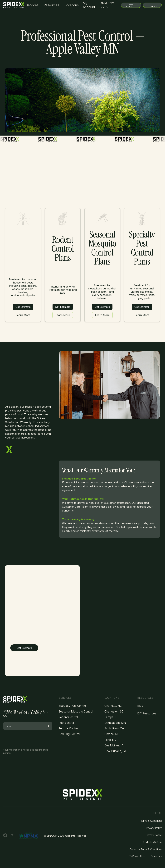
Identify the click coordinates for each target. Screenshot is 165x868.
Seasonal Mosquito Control (76, 711)
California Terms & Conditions (146, 849)
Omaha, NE (112, 734)
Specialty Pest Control (73, 706)
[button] (32, 5)
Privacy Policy (154, 828)
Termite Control (69, 728)
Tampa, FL (111, 717)
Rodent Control (68, 717)
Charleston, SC (114, 711)
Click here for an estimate (135, 213)
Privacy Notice (154, 835)
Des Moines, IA (114, 745)
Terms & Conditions (151, 821)
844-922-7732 (108, 5)
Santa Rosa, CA (114, 728)
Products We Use (152, 842)
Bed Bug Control (69, 734)
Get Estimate (23, 307)
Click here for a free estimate (82, 61)
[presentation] (28, 738)
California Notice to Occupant (145, 856)
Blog (140, 706)
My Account (89, 5)
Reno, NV (110, 740)
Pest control (66, 723)
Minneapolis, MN (115, 723)
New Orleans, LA (115, 751)
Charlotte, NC (113, 706)
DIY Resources (147, 713)
